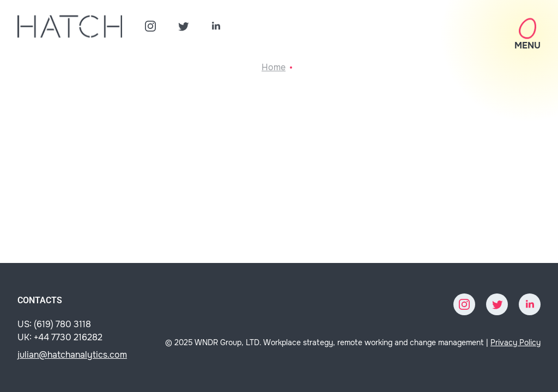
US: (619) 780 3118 (54, 324)
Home (274, 67)
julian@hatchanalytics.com (72, 355)
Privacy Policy (515, 342)
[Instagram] (150, 26)
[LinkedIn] (216, 26)
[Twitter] (183, 26)
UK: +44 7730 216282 (60, 337)
